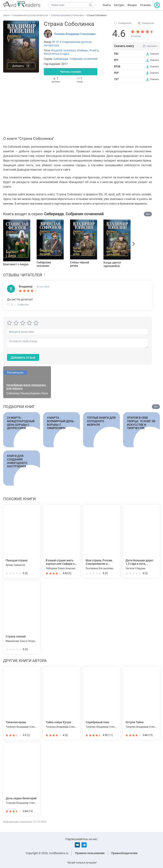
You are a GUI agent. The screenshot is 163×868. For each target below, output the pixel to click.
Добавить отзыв (25, 358)
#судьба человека (63, 50)
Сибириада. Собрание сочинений (75, 59)
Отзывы (145, 5)
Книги (107, 5)
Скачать (154, 54)
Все (148, 215)
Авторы (119, 5)
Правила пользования (90, 853)
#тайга (94, 50)
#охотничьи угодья (57, 54)
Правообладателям (124, 853)
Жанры (132, 5)
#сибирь (82, 50)
